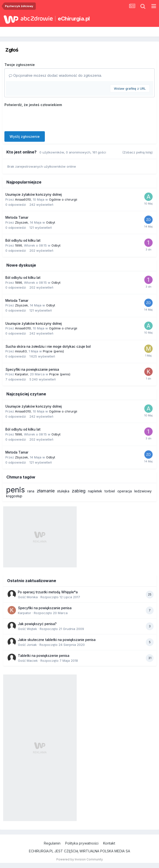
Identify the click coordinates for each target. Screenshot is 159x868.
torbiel (110, 491)
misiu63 (21, 351)
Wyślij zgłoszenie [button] (25, 136)
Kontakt (109, 843)
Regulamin (52, 843)
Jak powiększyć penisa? (37, 624)
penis (15, 490)
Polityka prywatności (82, 843)
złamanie (46, 491)
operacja (125, 491)
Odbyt (51, 222)
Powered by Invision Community (80, 859)
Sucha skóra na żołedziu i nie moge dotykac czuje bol (48, 347)
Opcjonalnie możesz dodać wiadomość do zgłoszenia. (55, 75)
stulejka (63, 491)
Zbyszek (21, 222)
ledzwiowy (143, 491)
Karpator (21, 374)
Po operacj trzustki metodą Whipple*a (48, 592)
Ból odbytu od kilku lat (23, 240)
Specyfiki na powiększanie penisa (32, 369)
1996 (18, 245)
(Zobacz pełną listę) (137, 152)
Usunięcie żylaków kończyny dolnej (34, 195)
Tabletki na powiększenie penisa (44, 656)
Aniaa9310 (23, 199)
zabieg (79, 491)
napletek (95, 491)
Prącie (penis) (53, 351)
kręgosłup (14, 496)
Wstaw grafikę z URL (130, 88)
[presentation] (42, 118)
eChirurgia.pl (74, 19)
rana (31, 491)
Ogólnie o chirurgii (63, 199)
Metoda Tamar (17, 217)
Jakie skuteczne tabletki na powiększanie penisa (57, 640)
